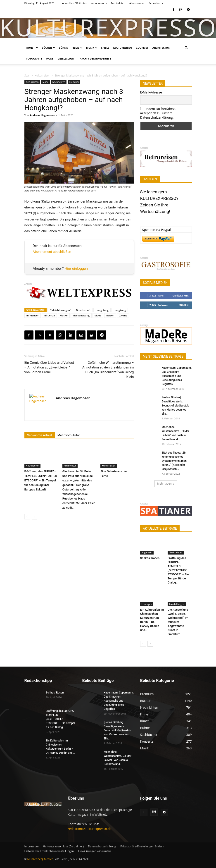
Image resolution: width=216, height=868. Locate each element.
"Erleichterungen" (60, 310)
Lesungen (147, 604)
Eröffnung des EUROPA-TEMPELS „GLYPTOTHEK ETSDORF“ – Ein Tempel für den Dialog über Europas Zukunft (41, 480)
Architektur (161, 48)
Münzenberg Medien (40, 859)
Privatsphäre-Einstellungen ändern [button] (142, 846)
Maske (64, 315)
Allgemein (147, 552)
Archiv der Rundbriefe (95, 59)
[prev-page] (27, 517)
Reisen (110, 315)
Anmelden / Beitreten (75, 3)
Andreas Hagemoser (42, 115)
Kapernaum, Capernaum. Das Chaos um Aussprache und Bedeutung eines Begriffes (177, 376)
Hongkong (120, 310)
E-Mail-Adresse (151, 92)
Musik (92, 48)
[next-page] (34, 517)
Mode (50, 59)
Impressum (99, 3)
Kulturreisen (123, 48)
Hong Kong (102, 310)
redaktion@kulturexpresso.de (90, 829)
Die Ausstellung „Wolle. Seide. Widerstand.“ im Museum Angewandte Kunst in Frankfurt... (178, 622)
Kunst (32, 48)
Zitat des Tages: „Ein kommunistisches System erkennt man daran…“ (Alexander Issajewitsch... (174, 461)
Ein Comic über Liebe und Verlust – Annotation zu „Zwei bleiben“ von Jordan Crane (49, 367)
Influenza (49, 315)
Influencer (33, 315)
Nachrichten (59, 82)
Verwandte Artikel (40, 435)
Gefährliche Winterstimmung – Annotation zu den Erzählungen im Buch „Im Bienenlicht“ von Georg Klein (108, 370)
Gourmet (142, 48)
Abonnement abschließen (52, 252)
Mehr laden (166, 484)
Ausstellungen (177, 604)
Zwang (123, 315)
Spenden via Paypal (157, 230)
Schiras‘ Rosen (150, 558)
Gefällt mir (181, 295)
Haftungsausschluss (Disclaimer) (63, 846)
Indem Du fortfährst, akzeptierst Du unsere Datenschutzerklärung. (158, 113)
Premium (74, 82)
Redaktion (156, 3)
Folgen (183, 305)
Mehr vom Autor (69, 435)
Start (27, 75)
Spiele (105, 48)
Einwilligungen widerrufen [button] (94, 851)
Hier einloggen (76, 269)
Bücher (49, 48)
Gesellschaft (67, 59)
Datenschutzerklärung (102, 846)
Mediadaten (118, 3)
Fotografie (34, 59)
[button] (186, 48)
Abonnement (137, 3)
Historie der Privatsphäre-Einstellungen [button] (49, 851)
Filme (77, 48)
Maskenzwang (81, 315)
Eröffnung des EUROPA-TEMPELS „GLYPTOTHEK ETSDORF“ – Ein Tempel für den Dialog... (178, 570)
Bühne (63, 48)
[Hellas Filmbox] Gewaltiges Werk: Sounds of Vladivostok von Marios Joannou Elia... (175, 406)
